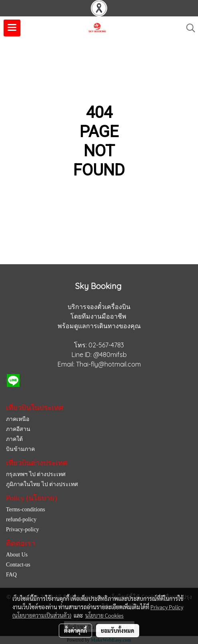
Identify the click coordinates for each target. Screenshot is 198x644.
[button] (188, 28)
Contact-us (18, 565)
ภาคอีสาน (18, 429)
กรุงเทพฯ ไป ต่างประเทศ (36, 474)
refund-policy (21, 519)
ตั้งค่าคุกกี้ (75, 630)
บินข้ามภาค (20, 449)
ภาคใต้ (14, 439)
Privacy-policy (22, 529)
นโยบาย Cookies (104, 615)
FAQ (11, 575)
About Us (17, 555)
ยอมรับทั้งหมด (118, 630)
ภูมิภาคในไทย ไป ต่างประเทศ (42, 484)
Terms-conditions (26, 509)
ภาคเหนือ (18, 419)
